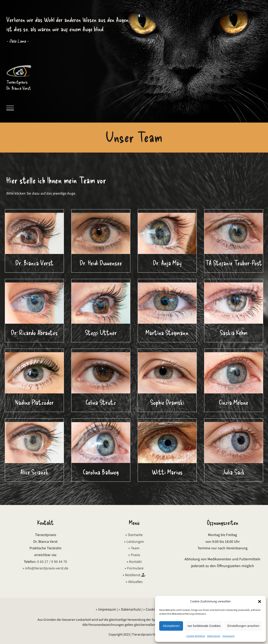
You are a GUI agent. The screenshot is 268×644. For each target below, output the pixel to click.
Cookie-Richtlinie (196, 636)
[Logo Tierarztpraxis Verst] (19, 66)
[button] (260, 602)
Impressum (228, 636)
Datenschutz (214, 636)
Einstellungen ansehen (243, 626)
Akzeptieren (171, 626)
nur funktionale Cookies (204, 626)
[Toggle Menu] (10, 108)
